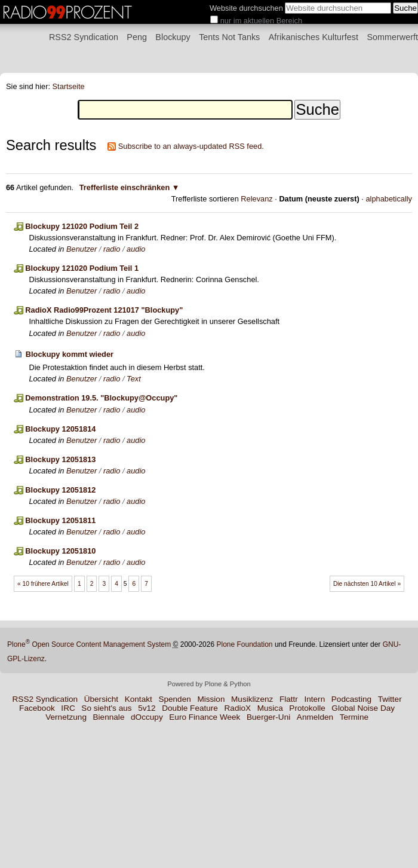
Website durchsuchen (246, 8)
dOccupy (147, 717)
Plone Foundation (244, 644)
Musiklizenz (252, 699)
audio (136, 249)
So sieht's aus (106, 708)
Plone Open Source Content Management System (89, 644)
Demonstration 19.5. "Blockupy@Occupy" (101, 398)
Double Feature (190, 708)
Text (134, 379)
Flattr (289, 699)
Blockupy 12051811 (60, 520)
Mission (211, 699)
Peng (137, 37)
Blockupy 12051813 (60, 459)
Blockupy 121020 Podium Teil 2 (82, 226)
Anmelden (315, 717)
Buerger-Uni (268, 717)
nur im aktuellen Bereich (261, 21)
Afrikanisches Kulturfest (314, 37)
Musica (270, 708)
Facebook (37, 708)
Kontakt (139, 699)
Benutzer (82, 249)
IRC (68, 708)
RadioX (238, 708)
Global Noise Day (363, 708)
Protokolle (307, 708)
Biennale (109, 717)
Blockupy (173, 37)
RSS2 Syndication (84, 37)
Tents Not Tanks (229, 37)
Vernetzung (66, 717)
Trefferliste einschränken (125, 187)
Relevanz (256, 199)
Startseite (69, 86)
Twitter (390, 699)
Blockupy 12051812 (60, 490)
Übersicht (101, 699)
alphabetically (389, 199)
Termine (354, 717)
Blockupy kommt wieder (70, 354)
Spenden (174, 699)
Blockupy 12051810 (60, 551)
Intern (314, 699)
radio (112, 249)
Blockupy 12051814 (60, 429)
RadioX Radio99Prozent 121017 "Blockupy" (104, 310)
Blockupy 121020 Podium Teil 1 (82, 268)
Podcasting (351, 699)
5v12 (147, 708)
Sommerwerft (392, 37)
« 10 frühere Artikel (43, 584)
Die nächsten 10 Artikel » (367, 584)
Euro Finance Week (205, 717)
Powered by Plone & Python (209, 684)
